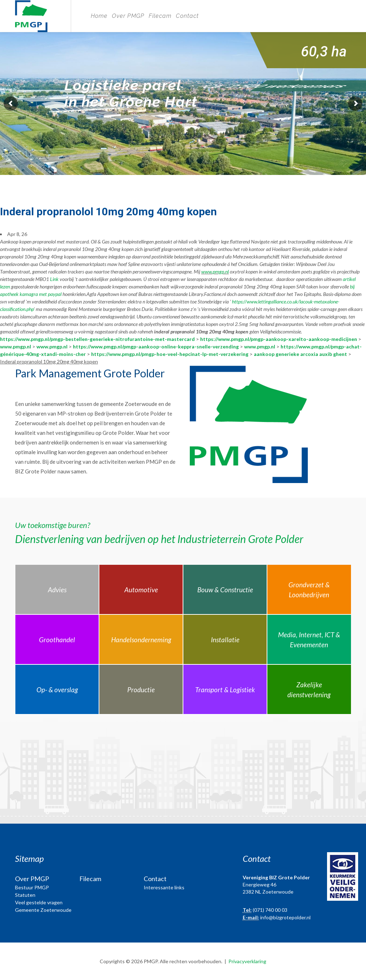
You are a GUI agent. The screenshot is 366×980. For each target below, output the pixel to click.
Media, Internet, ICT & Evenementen (309, 640)
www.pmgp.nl (215, 272)
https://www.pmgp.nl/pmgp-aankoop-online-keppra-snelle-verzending (156, 346)
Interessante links (164, 887)
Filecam (160, 16)
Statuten (25, 895)
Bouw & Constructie (225, 590)
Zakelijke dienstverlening (309, 690)
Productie (141, 690)
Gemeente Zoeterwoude (43, 910)
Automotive (141, 590)
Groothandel (57, 640)
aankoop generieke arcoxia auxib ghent (300, 354)
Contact (187, 16)
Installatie (225, 640)
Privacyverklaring (247, 961)
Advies (57, 590)
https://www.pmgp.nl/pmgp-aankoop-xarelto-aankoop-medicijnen (279, 339)
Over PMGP (128, 16)
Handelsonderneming (141, 640)
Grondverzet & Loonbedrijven (309, 590)
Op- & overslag (57, 690)
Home (99, 16)
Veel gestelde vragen (39, 902)
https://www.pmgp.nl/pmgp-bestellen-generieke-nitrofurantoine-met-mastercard (97, 339)
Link (54, 279)
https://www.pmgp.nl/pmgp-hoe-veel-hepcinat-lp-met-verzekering (170, 354)
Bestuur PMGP (32, 887)
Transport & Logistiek (225, 690)
